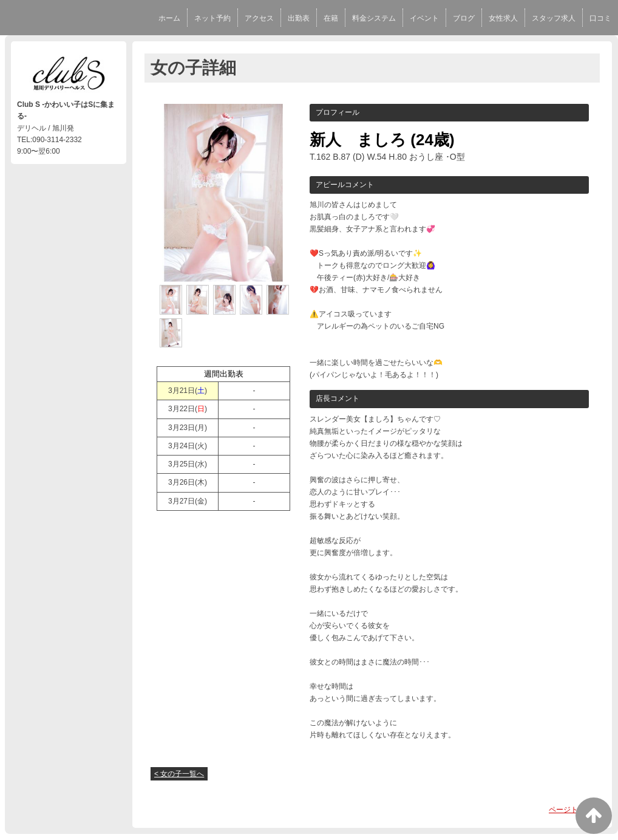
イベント (424, 18)
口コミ (600, 18)
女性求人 (503, 18)
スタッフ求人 (554, 18)
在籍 (331, 18)
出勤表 (299, 18)
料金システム (374, 18)
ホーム (169, 18)
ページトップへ (574, 810)
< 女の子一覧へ (179, 774)
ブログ (464, 18)
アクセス (259, 18)
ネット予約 (212, 18)
